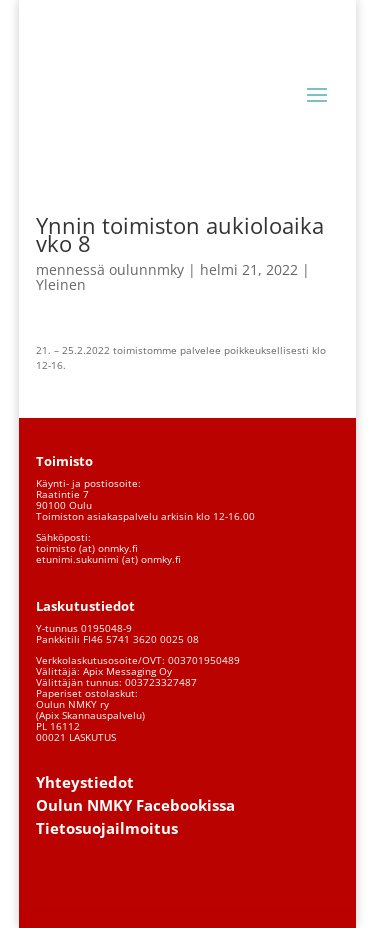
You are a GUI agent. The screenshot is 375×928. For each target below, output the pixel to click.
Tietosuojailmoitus (107, 828)
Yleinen (61, 284)
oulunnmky (146, 269)
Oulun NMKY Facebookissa (135, 805)
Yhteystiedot (85, 782)
